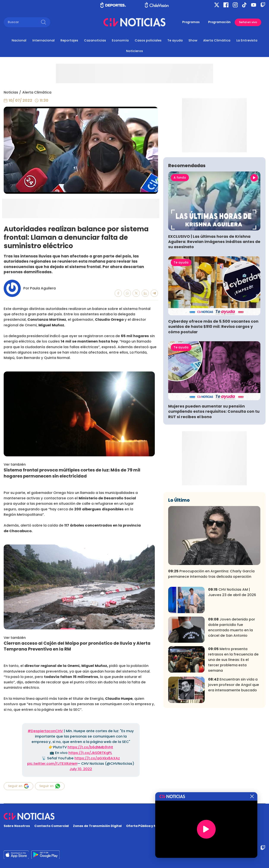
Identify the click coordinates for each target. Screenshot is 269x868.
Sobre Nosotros (17, 826)
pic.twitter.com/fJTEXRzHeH (52, 764)
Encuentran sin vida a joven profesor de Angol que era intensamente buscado (234, 747)
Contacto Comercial (51, 826)
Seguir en (18, 786)
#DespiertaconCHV (45, 731)
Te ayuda (175, 40)
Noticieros (134, 51)
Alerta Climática (217, 40)
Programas (191, 22)
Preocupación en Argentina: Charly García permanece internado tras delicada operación (211, 636)
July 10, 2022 (81, 769)
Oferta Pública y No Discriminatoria (156, 826)
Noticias (11, 92)
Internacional (44, 40)
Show (193, 40)
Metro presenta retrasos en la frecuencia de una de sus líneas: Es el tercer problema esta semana (233, 722)
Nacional (19, 40)
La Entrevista (247, 40)
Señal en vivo (248, 22)
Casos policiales (148, 40)
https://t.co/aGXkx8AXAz (97, 758)
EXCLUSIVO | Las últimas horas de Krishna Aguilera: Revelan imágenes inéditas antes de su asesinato (214, 304)
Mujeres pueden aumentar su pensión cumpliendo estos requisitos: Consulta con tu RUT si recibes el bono (214, 474)
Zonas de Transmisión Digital (97, 826)
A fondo (180, 240)
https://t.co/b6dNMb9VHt (90, 747)
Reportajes (69, 40)
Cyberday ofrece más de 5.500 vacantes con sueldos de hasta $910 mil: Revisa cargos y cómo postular (213, 389)
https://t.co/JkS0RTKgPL (90, 753)
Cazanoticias (95, 40)
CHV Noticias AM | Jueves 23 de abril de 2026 (232, 654)
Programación (219, 22)
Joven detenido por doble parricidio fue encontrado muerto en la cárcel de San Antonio (232, 690)
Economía (120, 40)
